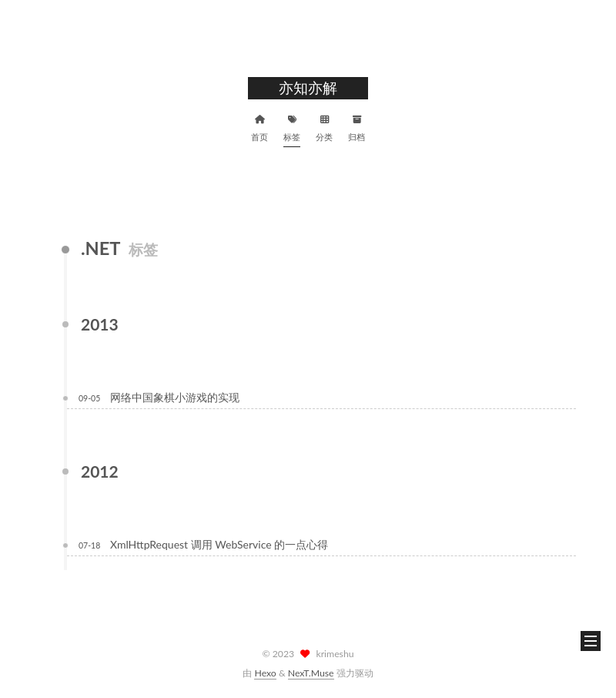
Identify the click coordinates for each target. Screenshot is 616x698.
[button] (591, 641)
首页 (259, 126)
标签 (292, 126)
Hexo (265, 673)
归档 (357, 126)
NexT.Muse (311, 673)
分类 (324, 126)
